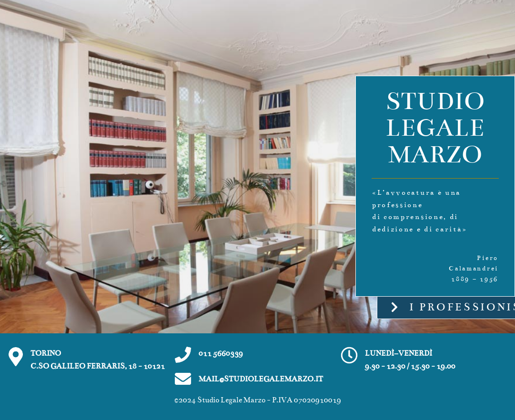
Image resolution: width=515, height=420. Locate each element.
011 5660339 (221, 353)
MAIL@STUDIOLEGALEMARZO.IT (261, 379)
